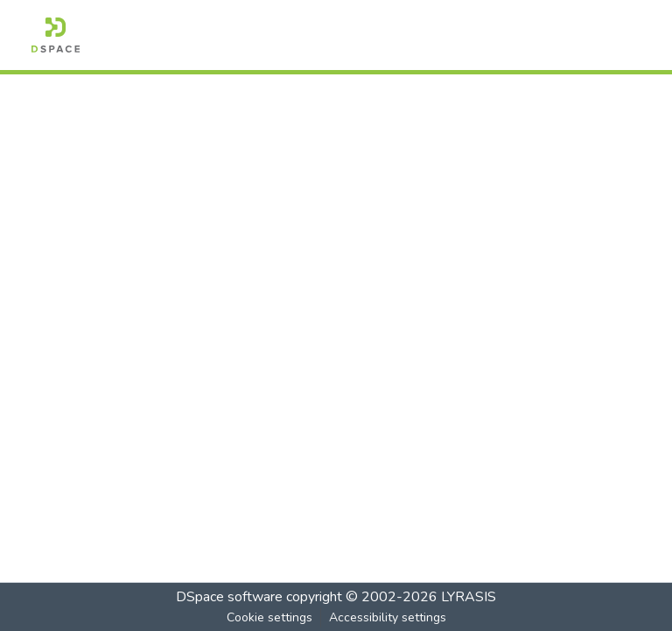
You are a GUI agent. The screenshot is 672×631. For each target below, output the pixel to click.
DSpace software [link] (229, 597)
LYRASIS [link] (469, 597)
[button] (56, 35)
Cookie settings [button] (269, 617)
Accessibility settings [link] (388, 617)
